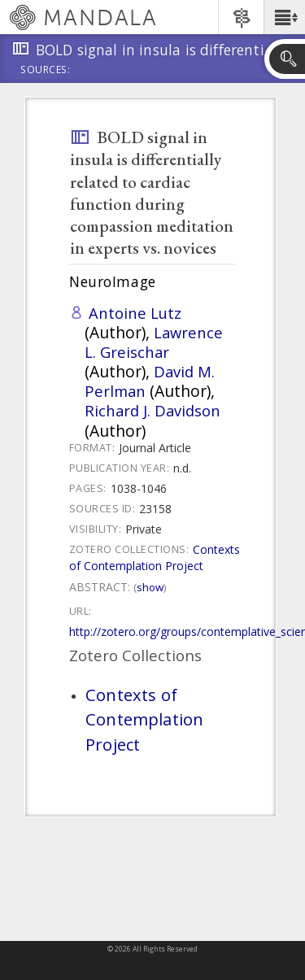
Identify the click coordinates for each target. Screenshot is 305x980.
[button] (284, 17)
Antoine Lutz (135, 313)
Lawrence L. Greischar (154, 342)
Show (150, 587)
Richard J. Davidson (152, 410)
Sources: (46, 71)
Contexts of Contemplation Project (155, 558)
